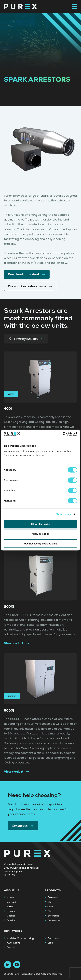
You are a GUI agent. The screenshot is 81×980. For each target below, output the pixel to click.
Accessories (54, 920)
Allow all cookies (41, 524)
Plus (50, 911)
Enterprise (53, 916)
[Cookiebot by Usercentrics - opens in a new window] (63, 434)
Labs (50, 943)
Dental (11, 948)
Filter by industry (26, 339)
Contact (11, 902)
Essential (52, 897)
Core (50, 907)
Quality (11, 920)
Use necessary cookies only (40, 544)
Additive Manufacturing (20, 938)
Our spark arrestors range (30, 286)
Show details (63, 514)
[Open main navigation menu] (74, 7)
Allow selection (40, 534)
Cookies (11, 916)
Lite (49, 902)
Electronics (53, 938)
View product (17, 643)
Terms (10, 907)
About (10, 897)
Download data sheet (27, 274)
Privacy (11, 911)
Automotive (13, 943)
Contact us (23, 826)
